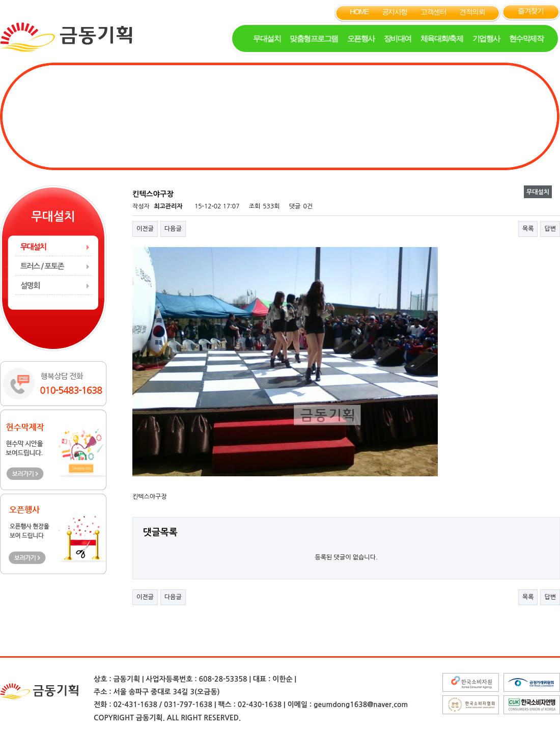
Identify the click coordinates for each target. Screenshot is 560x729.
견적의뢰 (472, 12)
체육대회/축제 (442, 38)
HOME (359, 12)
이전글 (145, 229)
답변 (550, 229)
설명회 (30, 286)
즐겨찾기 (530, 11)
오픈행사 (361, 38)
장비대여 (398, 38)
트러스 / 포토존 (42, 266)
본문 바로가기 (0, 0)
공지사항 (395, 12)
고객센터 (433, 12)
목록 (528, 229)
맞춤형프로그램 (314, 38)
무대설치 (267, 38)
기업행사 (486, 38)
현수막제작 (526, 38)
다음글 (173, 229)
